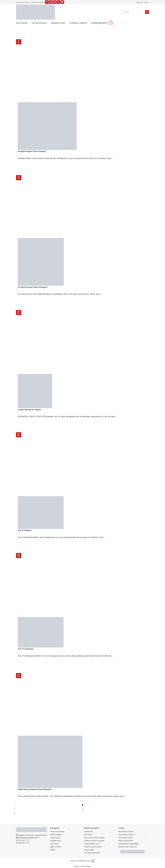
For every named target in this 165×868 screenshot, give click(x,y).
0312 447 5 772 (23, 840)
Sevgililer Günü (56, 841)
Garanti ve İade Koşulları (93, 847)
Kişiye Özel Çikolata (57, 831)
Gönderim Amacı (59, 23)
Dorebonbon (97, 23)
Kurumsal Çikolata (79, 23)
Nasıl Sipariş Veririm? (126, 831)
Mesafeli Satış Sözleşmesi (128, 847)
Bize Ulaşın (88, 835)
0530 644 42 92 (23, 843)
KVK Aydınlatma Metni (92, 853)
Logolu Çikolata (56, 847)
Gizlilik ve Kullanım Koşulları (94, 841)
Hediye (53, 850)
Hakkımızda (88, 831)
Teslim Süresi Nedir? (126, 841)
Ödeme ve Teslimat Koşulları (94, 838)
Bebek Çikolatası (56, 835)
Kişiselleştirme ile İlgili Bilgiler (129, 844)
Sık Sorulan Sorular (23, 2)
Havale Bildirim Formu (92, 844)
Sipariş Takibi (89, 850)
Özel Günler (22, 23)
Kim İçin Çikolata (40, 23)
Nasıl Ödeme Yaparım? (127, 835)
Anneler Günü (55, 838)
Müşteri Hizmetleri (38, 2)
